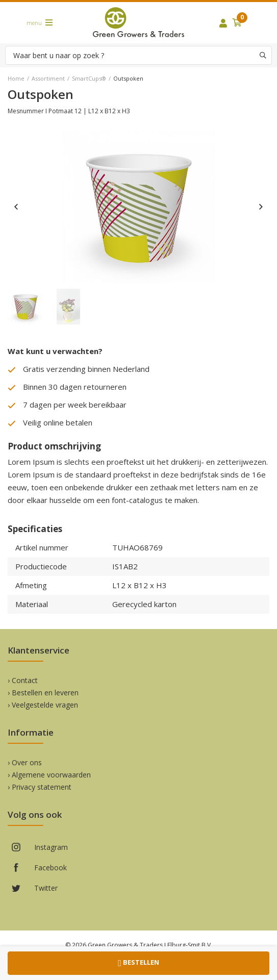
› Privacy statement (40, 787)
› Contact (23, 680)
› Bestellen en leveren (43, 693)
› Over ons (25, 762)
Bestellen (138, 963)
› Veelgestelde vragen (43, 705)
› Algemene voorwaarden (49, 775)
